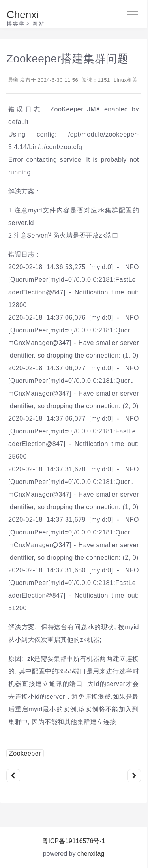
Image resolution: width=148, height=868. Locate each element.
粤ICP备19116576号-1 (73, 841)
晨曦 (13, 80)
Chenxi (23, 15)
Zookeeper (25, 753)
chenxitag (91, 854)
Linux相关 (126, 80)
